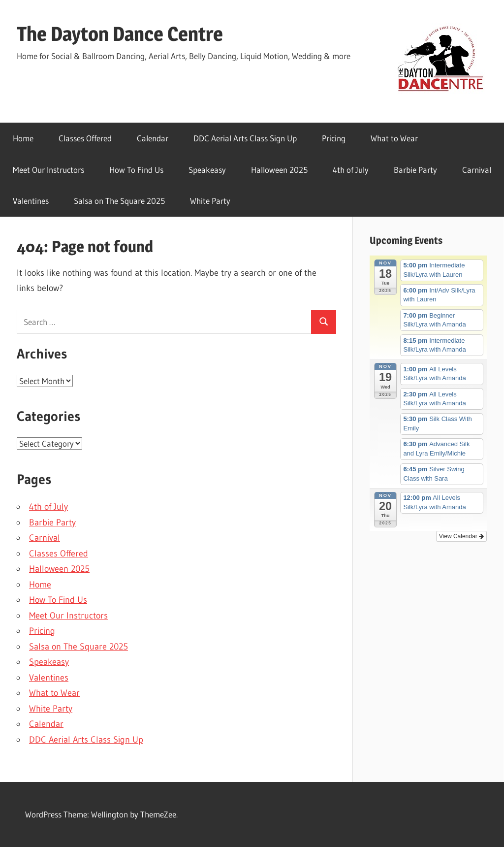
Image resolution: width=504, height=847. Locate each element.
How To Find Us (136, 170)
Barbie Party (415, 170)
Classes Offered (85, 138)
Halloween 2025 (279, 170)
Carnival (477, 170)
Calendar (153, 138)
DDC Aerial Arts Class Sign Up (245, 138)
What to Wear (394, 138)
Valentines (31, 201)
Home (23, 138)
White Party (210, 201)
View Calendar (461, 536)
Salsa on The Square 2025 (119, 201)
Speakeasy (207, 170)
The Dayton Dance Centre (120, 34)
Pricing (334, 138)
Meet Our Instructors (48, 170)
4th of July (351, 170)
